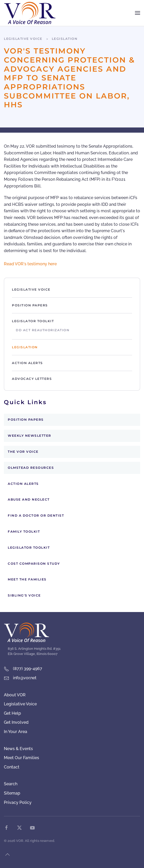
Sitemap (12, 793)
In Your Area (16, 732)
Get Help (12, 713)
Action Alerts (27, 363)
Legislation (25, 347)
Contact (12, 767)
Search (11, 784)
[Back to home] (30, 13)
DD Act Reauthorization (43, 330)
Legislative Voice (31, 289)
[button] (138, 13)
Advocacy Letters (32, 379)
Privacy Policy (18, 802)
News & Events (18, 749)
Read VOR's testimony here (30, 264)
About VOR (15, 695)
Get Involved (16, 722)
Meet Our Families (21, 758)
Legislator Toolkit (33, 321)
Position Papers (30, 305)
